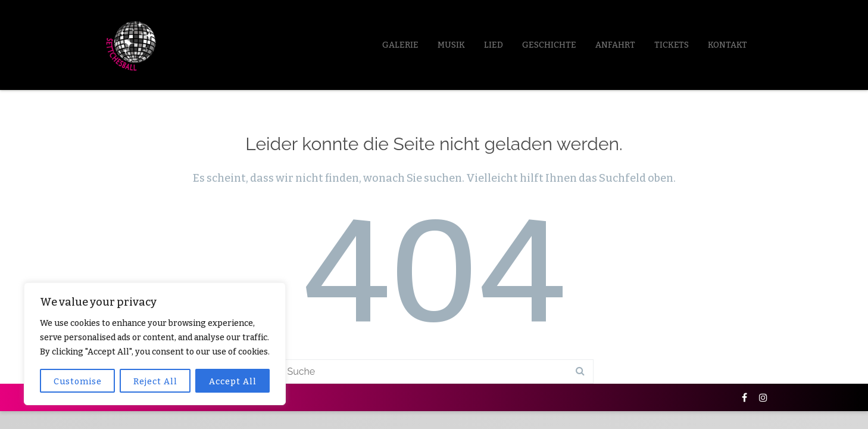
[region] (155, 344)
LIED (494, 45)
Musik (451, 45)
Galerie (400, 45)
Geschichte (549, 45)
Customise (78, 382)
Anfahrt (615, 45)
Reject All (155, 382)
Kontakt (728, 45)
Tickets (672, 45)
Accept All (233, 382)
